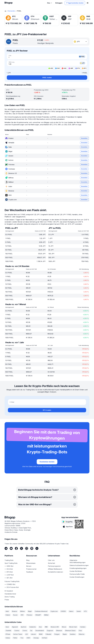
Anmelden (84, 138)
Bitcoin (64, 627)
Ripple (65, 634)
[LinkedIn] (37, 548)
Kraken (8, 615)
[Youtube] (11, 548)
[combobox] (80, 42)
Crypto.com (54, 611)
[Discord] (32, 548)
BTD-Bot (10, 572)
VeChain (44, 638)
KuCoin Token (18, 634)
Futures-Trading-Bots (12, 581)
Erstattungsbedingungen (78, 568)
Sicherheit (51, 563)
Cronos (25, 631)
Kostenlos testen (47, 462)
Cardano (83, 627)
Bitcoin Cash (73, 627)
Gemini (79, 611)
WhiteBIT (38, 615)
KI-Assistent (9, 591)
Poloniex (29, 615)
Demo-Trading (10, 597)
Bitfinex (23, 611)
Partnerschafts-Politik (77, 574)
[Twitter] (21, 548)
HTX (85, 611)
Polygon (57, 634)
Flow (80, 631)
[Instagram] (27, 548)
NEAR (41, 634)
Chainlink (8, 631)
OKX (22, 615)
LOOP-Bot (10, 575)
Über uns (51, 560)
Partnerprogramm (54, 566)
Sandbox (73, 634)
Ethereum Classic (70, 631)
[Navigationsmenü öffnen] (88, 3)
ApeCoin (24, 627)
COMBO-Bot (11, 584)
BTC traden (47, 410)
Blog (28, 560)
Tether (15, 638)
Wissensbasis (31, 563)
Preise (7, 600)
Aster (7, 611)
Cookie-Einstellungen (77, 577)
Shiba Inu (82, 634)
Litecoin (33, 634)
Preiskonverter (31, 569)
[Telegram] (6, 548)
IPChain (8, 634)
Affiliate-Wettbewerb (55, 569)
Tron (22, 638)
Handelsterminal (10, 594)
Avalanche (33, 627)
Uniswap (36, 638)
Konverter (12, 11)
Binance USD (55, 627)
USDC (28, 638)
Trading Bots (9, 560)
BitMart (46, 615)
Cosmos (17, 631)
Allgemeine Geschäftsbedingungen (78, 561)
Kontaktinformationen (55, 572)
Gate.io (71, 611)
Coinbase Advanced (41, 611)
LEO (27, 634)
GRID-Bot (10, 566)
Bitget (30, 611)
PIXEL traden (47, 78)
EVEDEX (63, 611)
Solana (8, 638)
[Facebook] (16, 548)
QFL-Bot (10, 578)
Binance (15, 611)
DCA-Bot (10, 569)
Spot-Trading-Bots (11, 563)
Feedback (30, 572)
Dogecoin (50, 631)
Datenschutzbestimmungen (79, 565)
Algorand (15, 627)
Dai (31, 631)
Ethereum (59, 631)
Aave (7, 627)
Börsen (29, 566)
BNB (46, 627)
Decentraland (40, 631)
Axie (40, 627)
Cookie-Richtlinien (76, 571)
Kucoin (15, 615)
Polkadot (48, 634)
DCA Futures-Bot (13, 587)
